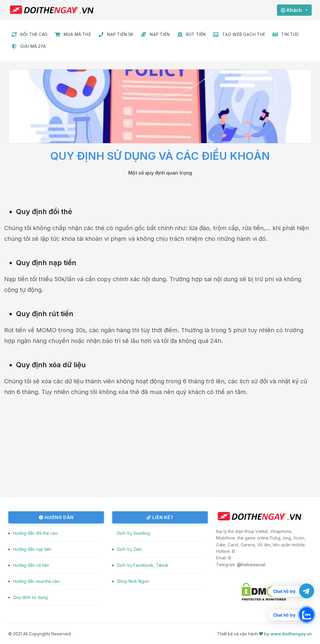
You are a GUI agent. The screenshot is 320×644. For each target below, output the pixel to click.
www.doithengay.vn (291, 634)
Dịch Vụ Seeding (133, 533)
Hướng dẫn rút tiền (31, 565)
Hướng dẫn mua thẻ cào (36, 581)
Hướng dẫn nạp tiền (32, 549)
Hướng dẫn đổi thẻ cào (35, 533)
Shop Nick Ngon (133, 581)
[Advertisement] (160, 455)
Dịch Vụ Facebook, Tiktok (143, 565)
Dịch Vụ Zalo (129, 549)
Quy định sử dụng (30, 597)
